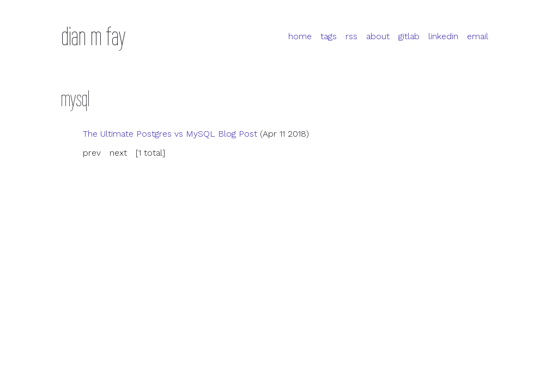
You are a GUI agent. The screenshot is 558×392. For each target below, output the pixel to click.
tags (329, 36)
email (478, 36)
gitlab (409, 36)
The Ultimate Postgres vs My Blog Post (170, 134)
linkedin (443, 36)
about (378, 36)
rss (351, 36)
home (300, 36)
